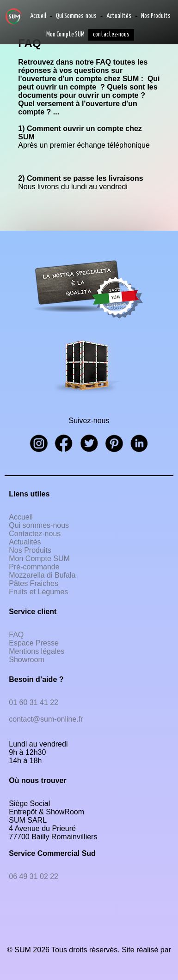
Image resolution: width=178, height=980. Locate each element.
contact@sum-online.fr (46, 719)
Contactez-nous (35, 534)
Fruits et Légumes (38, 592)
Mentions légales (37, 651)
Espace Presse (34, 643)
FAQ (16, 635)
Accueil (38, 16)
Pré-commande (34, 567)
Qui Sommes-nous (76, 16)
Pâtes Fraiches (34, 583)
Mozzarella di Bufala (42, 575)
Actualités (119, 16)
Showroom (26, 660)
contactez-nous (111, 35)
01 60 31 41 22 (34, 702)
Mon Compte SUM (65, 35)
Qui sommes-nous (39, 525)
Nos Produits (156, 16)
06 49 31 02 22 (34, 876)
